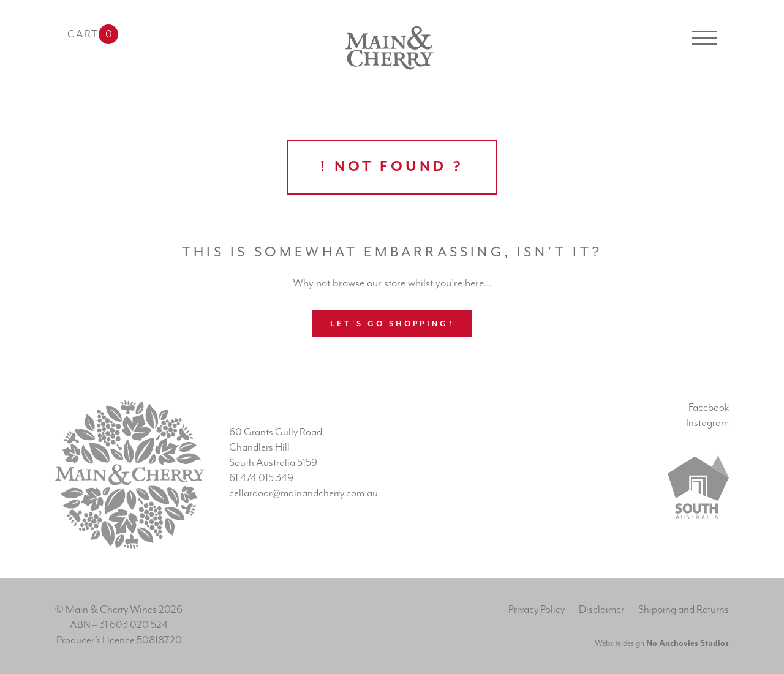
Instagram (707, 423)
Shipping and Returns (684, 610)
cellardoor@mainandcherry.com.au (303, 493)
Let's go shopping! (392, 324)
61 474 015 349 (261, 478)
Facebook (709, 408)
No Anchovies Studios (688, 643)
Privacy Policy (537, 610)
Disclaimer (601, 610)
